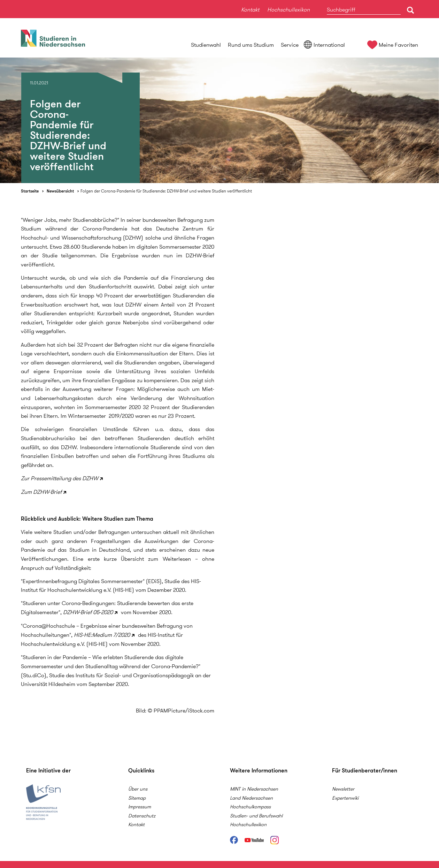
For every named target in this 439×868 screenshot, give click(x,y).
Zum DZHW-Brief (41, 492)
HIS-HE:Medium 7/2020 (102, 635)
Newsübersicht (60, 191)
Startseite (30, 191)
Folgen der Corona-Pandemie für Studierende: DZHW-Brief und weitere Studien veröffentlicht (166, 191)
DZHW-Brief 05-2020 (88, 612)
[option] (219, 120)
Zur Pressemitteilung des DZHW (60, 478)
